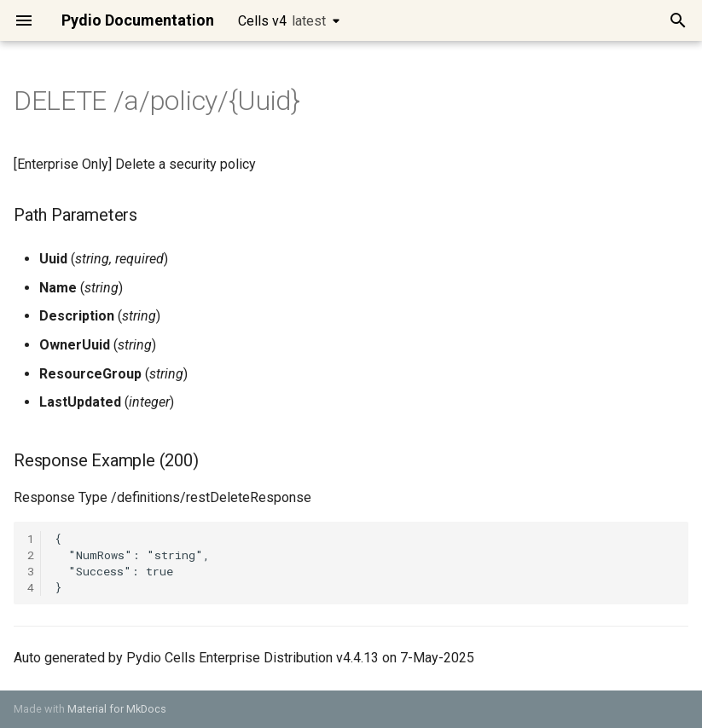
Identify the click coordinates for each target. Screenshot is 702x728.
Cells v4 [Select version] (282, 21)
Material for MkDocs (117, 709)
